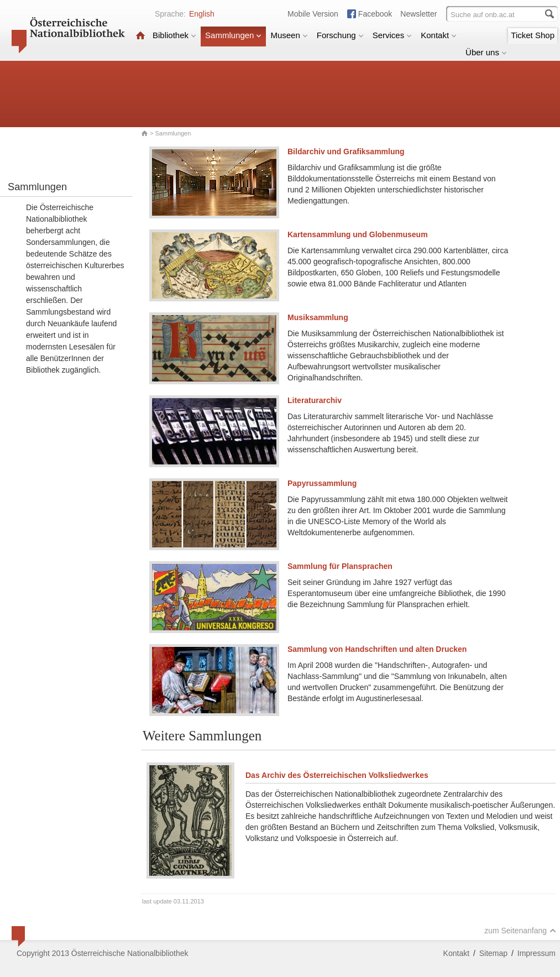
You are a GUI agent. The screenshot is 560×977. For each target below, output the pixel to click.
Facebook (375, 14)
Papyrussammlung (322, 483)
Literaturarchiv (315, 400)
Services (392, 35)
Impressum (537, 953)
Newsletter (418, 14)
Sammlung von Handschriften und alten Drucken (377, 649)
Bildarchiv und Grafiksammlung (346, 151)
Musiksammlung (318, 317)
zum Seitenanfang (520, 931)
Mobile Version (313, 14)
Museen (289, 35)
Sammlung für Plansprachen (340, 566)
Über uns (486, 52)
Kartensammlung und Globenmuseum (358, 234)
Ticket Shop (533, 35)
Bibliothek (174, 35)
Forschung (340, 35)
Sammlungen (233, 35)
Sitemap (493, 953)
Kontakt (439, 35)
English (202, 14)
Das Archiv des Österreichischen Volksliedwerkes (337, 775)
